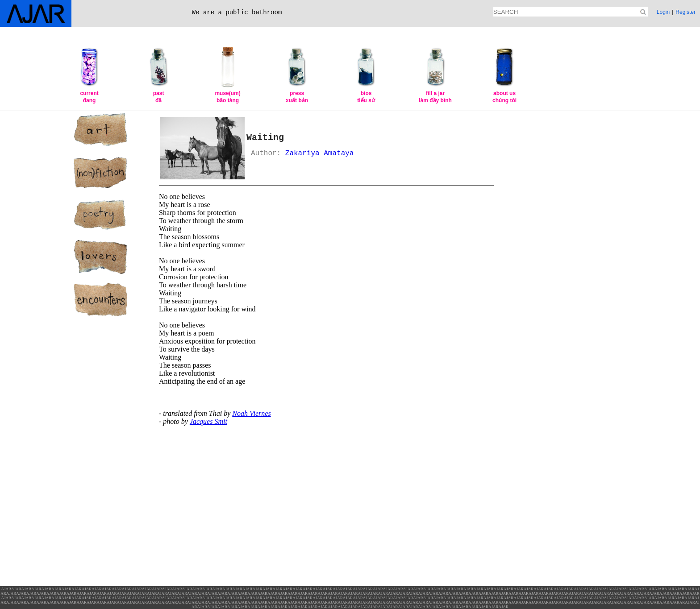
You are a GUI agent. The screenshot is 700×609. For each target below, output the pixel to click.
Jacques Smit (208, 421)
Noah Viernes (251, 413)
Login (663, 12)
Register (685, 12)
